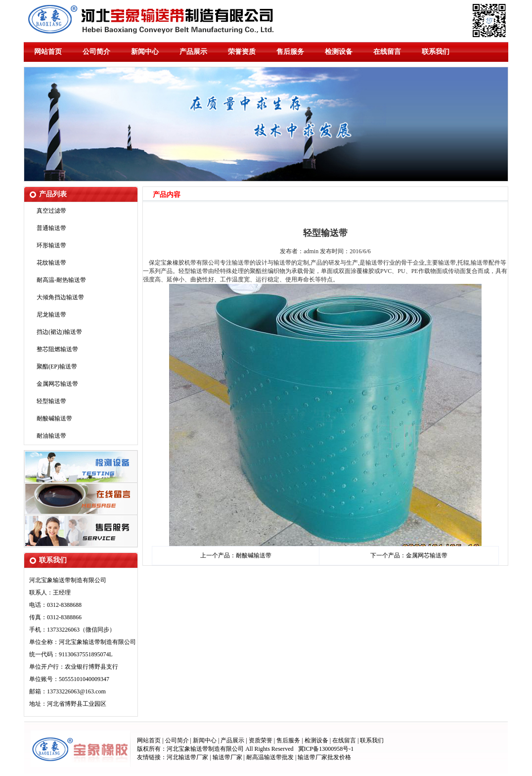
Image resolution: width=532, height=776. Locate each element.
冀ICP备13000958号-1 (326, 749)
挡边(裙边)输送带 (59, 332)
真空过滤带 (51, 211)
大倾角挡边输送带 (60, 297)
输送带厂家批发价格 (324, 757)
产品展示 (193, 52)
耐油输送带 (51, 436)
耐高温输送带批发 (270, 757)
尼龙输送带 (51, 315)
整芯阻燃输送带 (57, 349)
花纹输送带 (51, 263)
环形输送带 (51, 245)
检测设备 (339, 52)
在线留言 (387, 52)
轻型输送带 (51, 401)
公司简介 (96, 52)
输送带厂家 (228, 757)
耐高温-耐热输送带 (61, 280)
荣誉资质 (242, 52)
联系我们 (436, 52)
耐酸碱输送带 (54, 418)
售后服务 (290, 52)
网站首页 (48, 52)
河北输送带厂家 (187, 757)
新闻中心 (145, 52)
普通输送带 (51, 228)
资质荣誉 (261, 740)
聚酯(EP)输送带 (57, 366)
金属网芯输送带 (57, 384)
